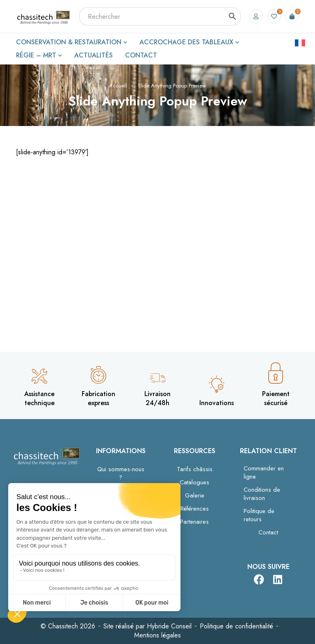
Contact (268, 532)
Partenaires (194, 522)
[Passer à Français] (300, 42)
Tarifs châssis (195, 469)
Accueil (118, 86)
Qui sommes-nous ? (121, 473)
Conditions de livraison (262, 494)
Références (195, 509)
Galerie (195, 495)
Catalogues (194, 482)
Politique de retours (259, 515)
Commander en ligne (264, 472)
